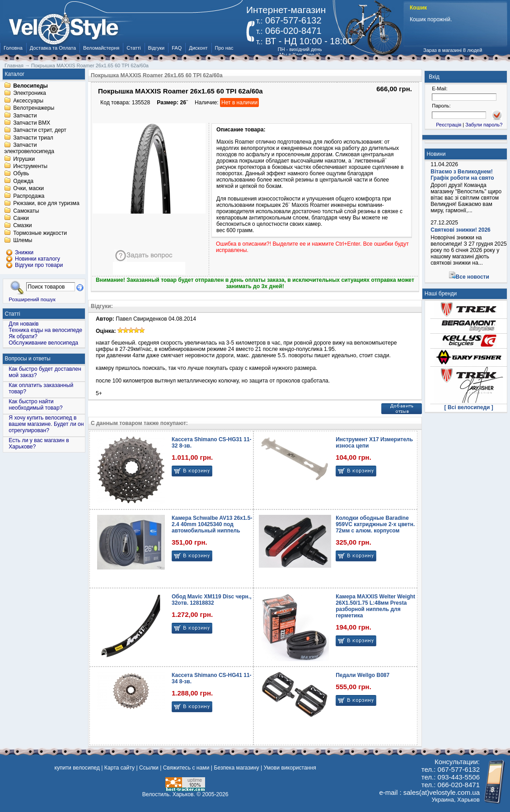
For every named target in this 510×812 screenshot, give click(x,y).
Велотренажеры (34, 108)
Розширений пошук (32, 299)
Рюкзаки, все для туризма (46, 204)
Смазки (22, 226)
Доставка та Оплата (53, 48)
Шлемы (23, 241)
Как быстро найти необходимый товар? (35, 405)
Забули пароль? (484, 125)
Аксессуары (28, 101)
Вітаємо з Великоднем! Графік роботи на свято (462, 175)
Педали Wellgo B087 (363, 675)
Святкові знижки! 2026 (461, 230)
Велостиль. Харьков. (169, 794)
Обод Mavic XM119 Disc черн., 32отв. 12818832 (211, 600)
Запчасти (25, 116)
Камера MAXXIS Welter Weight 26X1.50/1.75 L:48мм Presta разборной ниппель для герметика (375, 606)
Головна (13, 48)
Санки (21, 218)
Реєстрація (449, 125)
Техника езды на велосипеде (45, 330)
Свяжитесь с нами (186, 768)
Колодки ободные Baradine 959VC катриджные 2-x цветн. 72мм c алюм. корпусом (375, 524)
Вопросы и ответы (28, 359)
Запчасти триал (33, 138)
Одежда (23, 181)
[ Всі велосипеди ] (469, 407)
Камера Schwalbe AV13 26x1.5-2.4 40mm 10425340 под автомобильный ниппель (212, 524)
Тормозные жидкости (40, 233)
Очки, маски (28, 189)
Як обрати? (23, 336)
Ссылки (149, 768)
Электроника (30, 93)
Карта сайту (119, 768)
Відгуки (157, 48)
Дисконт (198, 48)
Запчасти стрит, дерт (40, 131)
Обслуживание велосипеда (43, 343)
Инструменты (30, 166)
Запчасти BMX (32, 123)
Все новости (473, 277)
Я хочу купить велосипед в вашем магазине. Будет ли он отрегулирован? (46, 424)
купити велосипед (77, 768)
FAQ (177, 48)
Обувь (21, 174)
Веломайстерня (101, 48)
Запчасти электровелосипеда (29, 149)
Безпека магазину (236, 768)
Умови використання (290, 768)
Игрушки (24, 159)
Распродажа (29, 196)
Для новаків (23, 324)
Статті (133, 48)
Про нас (224, 48)
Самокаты (26, 211)
